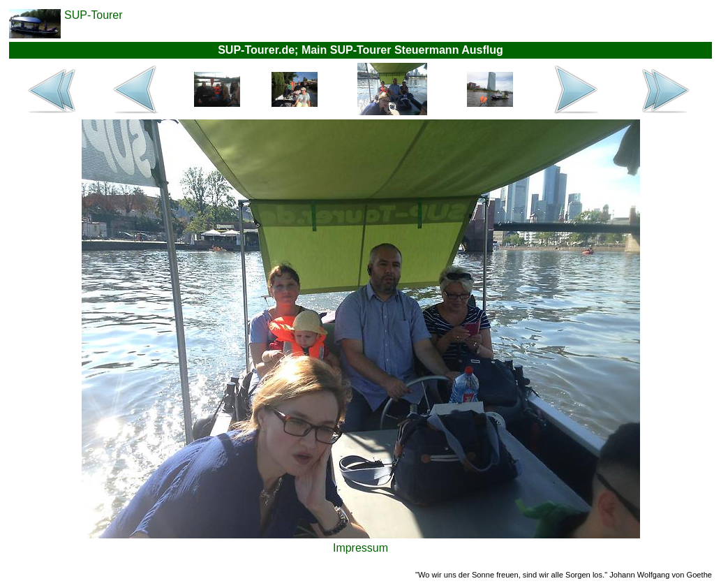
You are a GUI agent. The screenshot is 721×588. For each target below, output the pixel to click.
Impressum (360, 548)
